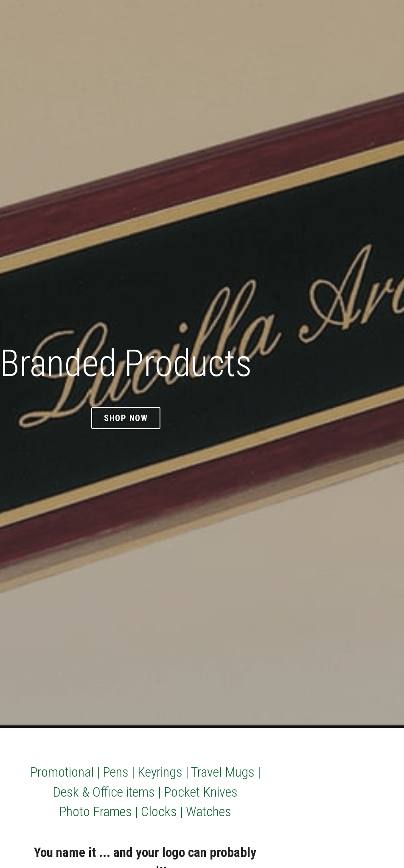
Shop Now (126, 418)
